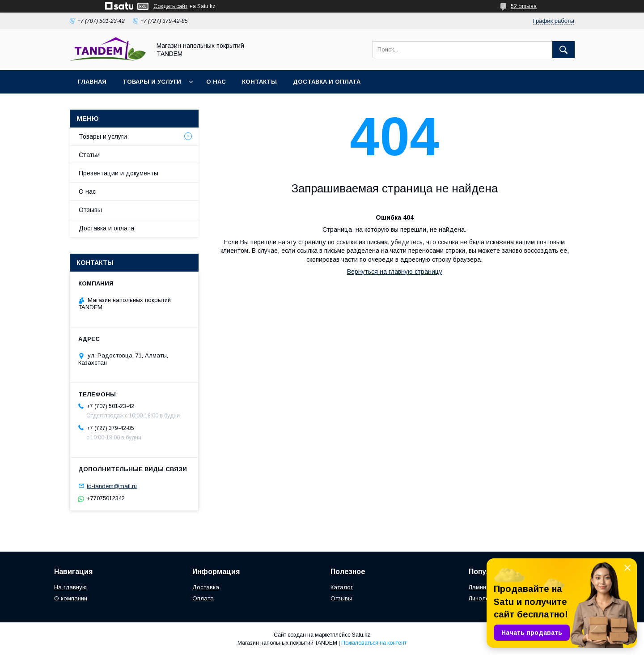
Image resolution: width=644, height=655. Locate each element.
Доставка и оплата (327, 82)
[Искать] (563, 50)
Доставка (206, 587)
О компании (71, 598)
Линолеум (482, 598)
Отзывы (90, 210)
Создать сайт (170, 6)
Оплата (203, 598)
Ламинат (481, 587)
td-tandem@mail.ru (112, 486)
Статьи (89, 155)
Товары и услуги (152, 82)
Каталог (342, 587)
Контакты (259, 82)
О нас (216, 82)
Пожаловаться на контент (374, 643)
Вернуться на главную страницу (395, 272)
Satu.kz (361, 635)
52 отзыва (524, 6)
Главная (92, 82)
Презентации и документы (119, 173)
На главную (70, 587)
